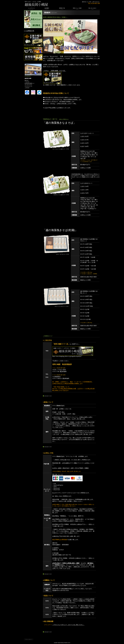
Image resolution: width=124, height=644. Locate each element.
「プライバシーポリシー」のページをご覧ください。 (68, 625)
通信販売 (33, 25)
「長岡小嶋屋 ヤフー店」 (58, 71)
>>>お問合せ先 (29, 31)
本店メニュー (33, 19)
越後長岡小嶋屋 (45, 5)
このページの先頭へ (48, 396)
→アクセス (27, 88)
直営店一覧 (33, 13)
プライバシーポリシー (29, 639)
